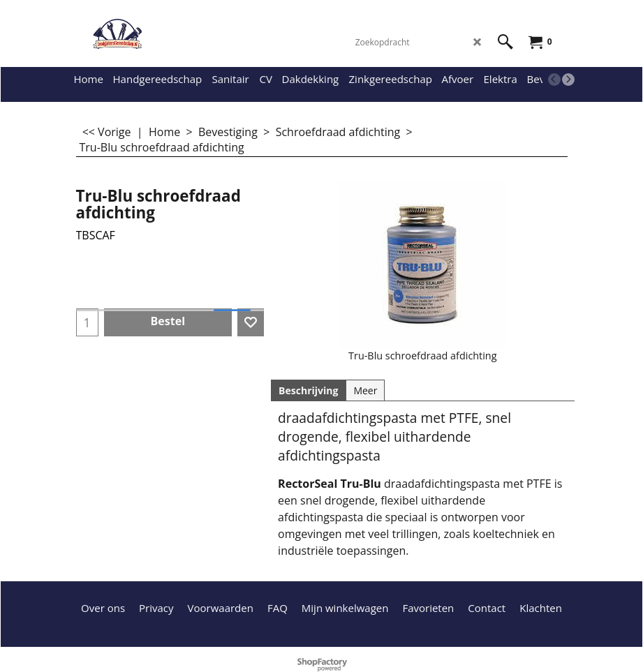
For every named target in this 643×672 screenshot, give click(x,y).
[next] (568, 80)
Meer (365, 390)
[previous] (554, 80)
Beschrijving (308, 390)
